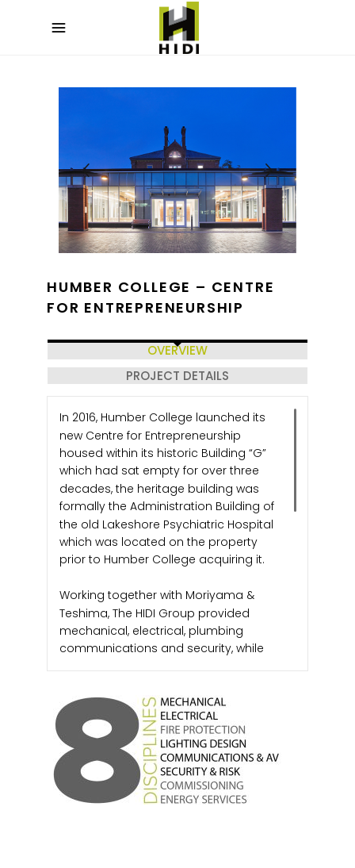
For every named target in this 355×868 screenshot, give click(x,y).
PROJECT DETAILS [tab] (177, 376)
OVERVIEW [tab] (177, 350)
